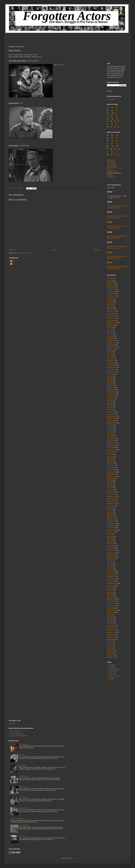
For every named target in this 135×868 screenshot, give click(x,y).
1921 (112, 226)
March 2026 (110, 283)
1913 (118, 216)
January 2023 (111, 363)
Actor (110, 665)
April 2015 (110, 568)
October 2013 (111, 608)
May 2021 (110, 405)
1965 (125, 267)
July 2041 (110, 278)
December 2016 (112, 523)
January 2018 (111, 494)
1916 (109, 218)
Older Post (97, 250)
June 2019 (110, 456)
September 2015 (112, 557)
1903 (118, 206)
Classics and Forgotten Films (19, 736)
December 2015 (112, 550)
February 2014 (111, 599)
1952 (115, 257)
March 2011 (110, 655)
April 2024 (110, 334)
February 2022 (111, 387)
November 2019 (112, 445)
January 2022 (111, 390)
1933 (118, 236)
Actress (111, 667)
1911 (112, 216)
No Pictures (110, 177)
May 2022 (110, 381)
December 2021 (112, 392)
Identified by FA (111, 162)
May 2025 (110, 305)
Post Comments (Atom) (23, 253)
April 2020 (110, 434)
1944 (121, 246)
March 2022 (110, 385)
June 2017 (110, 510)
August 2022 (111, 374)
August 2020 (111, 425)
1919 (118, 218)
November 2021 (112, 394)
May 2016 (110, 539)
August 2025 (111, 298)
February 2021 (111, 412)
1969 (118, 268)
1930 (108, 236)
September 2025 (112, 296)
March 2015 (110, 570)
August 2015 (111, 559)
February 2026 (111, 285)
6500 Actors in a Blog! (17, 819)
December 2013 (112, 604)
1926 (108, 228)
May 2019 (110, 459)
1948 (115, 248)
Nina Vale (22, 755)
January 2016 (111, 548)
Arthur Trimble (23, 797)
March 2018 (110, 490)
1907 (112, 208)
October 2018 (111, 474)
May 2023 (110, 354)
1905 (125, 206)
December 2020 (112, 416)
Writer (110, 678)
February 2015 (111, 572)
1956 (108, 258)
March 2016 (110, 543)
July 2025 (110, 300)
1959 (118, 258)
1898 (115, 198)
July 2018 (110, 481)
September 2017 (112, 503)
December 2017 (112, 497)
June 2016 (110, 537)
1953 (118, 257)
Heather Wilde (23, 776)
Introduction (112, 99)
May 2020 (110, 432)
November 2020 (112, 419)
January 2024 (111, 338)
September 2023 (112, 347)
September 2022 (112, 372)
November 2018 (112, 472)
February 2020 (111, 439)
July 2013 (110, 615)
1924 (121, 226)
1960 (108, 267)
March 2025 (110, 309)
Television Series (112, 171)
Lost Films (110, 169)
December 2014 (112, 577)
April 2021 (110, 407)
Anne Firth (22, 836)
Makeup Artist (113, 676)
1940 (108, 246)
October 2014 (111, 581)
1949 (118, 248)
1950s (110, 252)
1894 (121, 196)
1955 (125, 257)
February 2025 (111, 312)
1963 (118, 267)
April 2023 (110, 356)
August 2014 (111, 586)
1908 (115, 208)
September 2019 (112, 450)
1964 (121, 267)
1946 (108, 248)
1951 (112, 257)
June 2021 (110, 403)
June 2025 (110, 303)
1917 (112, 218)
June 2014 (110, 590)
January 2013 (111, 628)
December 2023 (112, 341)
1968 (115, 268)
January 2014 (111, 601)
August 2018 (111, 479)
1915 (125, 216)
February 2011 (111, 657)
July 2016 (110, 535)
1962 (115, 267)
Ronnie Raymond (24, 808)
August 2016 (111, 532)
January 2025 (111, 314)
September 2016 (112, 530)
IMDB (109, 70)
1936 (108, 238)
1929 (118, 228)
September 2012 (112, 637)
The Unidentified (112, 166)
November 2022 (112, 367)
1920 (108, 226)
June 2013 (110, 617)
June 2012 (110, 644)
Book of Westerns (16, 731)
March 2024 (110, 336)
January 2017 (111, 521)
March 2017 (110, 517)
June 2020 (110, 430)
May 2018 (110, 485)
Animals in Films (112, 164)
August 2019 (111, 452)
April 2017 (110, 514)
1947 (112, 248)
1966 (108, 268)
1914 (121, 216)
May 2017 (110, 512)
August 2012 (111, 639)
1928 (115, 228)
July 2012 (110, 641)
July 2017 (110, 508)
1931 (112, 236)
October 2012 (111, 635)
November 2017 (112, 499)
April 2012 (110, 648)
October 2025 (111, 294)
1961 (112, 267)
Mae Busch (61, 65)
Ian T (14, 261)
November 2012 (112, 633)
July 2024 (110, 327)
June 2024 (110, 329)
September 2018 (112, 476)
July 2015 (110, 561)
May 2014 (110, 592)
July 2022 (110, 376)
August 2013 (111, 612)
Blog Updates (111, 160)
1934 (121, 236)
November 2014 (112, 579)
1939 (118, 238)
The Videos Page (112, 168)
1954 (121, 257)
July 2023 (110, 352)
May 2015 (110, 566)
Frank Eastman (24, 825)
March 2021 (110, 410)
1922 (115, 226)
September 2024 (112, 323)
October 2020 (111, 421)
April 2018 (110, 488)
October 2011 (111, 650)
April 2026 (110, 280)
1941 (112, 246)
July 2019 (110, 454)
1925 (125, 226)
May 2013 (110, 619)
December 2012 (112, 630)
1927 (112, 228)
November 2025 (112, 292)
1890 (108, 196)
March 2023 (110, 358)
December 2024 (112, 316)
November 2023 (112, 343)
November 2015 (112, 552)
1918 (115, 218)
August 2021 (111, 399)
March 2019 (110, 463)
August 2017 (111, 506)
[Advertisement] (67, 38)
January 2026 (111, 287)
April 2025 (110, 307)
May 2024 (110, 332)
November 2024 (112, 318)
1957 (112, 258)
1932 (115, 236)
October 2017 (111, 501)
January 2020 (111, 441)
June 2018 (110, 483)
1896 (108, 198)
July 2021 (110, 401)
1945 (125, 246)
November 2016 (112, 526)
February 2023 (111, 361)
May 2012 (110, 646)
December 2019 (112, 443)
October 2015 (111, 555)
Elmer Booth (23, 766)
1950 (108, 257)
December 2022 (112, 365)
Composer (112, 672)
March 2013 (110, 624)
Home (55, 250)
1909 (118, 208)
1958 (115, 258)
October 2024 (111, 320)
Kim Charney (23, 787)
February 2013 (111, 626)
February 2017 (111, 519)
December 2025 (112, 289)
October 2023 (111, 345)
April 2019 (110, 461)
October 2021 (111, 396)
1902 (115, 206)
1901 (112, 206)
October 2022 (111, 370)
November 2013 (112, 606)
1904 (121, 206)
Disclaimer (110, 175)
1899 (118, 198)
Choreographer (113, 670)
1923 (118, 226)
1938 (115, 238)
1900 (108, 206)
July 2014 (110, 588)
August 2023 (111, 349)
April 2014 (110, 595)
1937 (112, 238)
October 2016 (111, 528)
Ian (13, 264)
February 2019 (111, 465)
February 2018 (111, 492)
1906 (108, 208)
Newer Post (13, 250)
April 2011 (110, 653)
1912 (115, 216)
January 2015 (111, 575)
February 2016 (111, 546)
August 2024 (111, 325)
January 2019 (111, 468)
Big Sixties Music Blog (17, 733)
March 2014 (110, 597)
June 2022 (110, 378)
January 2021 (111, 414)
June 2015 (110, 563)
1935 (125, 236)
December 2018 (112, 470)
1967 (112, 268)
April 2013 (110, 621)
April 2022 (110, 383)
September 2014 (112, 583)
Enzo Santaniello (24, 744)
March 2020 (110, 436)
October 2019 (111, 447)
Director (111, 674)
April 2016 (110, 541)
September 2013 (112, 610)
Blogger (71, 858)
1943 (118, 246)
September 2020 (112, 423)
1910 (108, 216)
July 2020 (110, 427)
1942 (115, 246)
